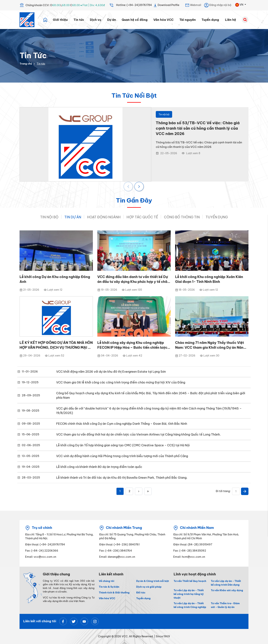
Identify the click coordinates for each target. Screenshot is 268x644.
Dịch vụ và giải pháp (149, 587)
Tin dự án (73, 217)
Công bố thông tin (182, 217)
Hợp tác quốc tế (142, 217)
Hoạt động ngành (104, 217)
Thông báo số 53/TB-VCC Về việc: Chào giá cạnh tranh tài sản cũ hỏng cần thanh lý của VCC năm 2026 (198, 128)
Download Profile (166, 5)
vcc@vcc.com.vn (45, 557)
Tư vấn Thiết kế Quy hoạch (190, 581)
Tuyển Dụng (217, 217)
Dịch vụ (96, 20)
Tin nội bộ (49, 217)
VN (240, 5)
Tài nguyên (188, 20)
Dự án (112, 20)
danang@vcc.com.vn (121, 557)
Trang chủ (26, 64)
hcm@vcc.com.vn (193, 557)
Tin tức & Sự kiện (109, 587)
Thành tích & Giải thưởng (114, 592)
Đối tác (141, 592)
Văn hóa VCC (163, 20)
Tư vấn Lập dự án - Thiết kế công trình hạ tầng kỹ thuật (189, 594)
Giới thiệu (60, 20)
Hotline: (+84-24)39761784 (131, 5)
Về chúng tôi (107, 581)
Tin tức (79, 20)
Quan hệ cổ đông (135, 20)
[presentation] (129, 187)
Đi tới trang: (223, 491)
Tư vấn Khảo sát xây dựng (227, 590)
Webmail (193, 5)
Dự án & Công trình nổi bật (153, 581)
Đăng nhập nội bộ (218, 5)
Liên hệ (230, 20)
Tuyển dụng (210, 20)
